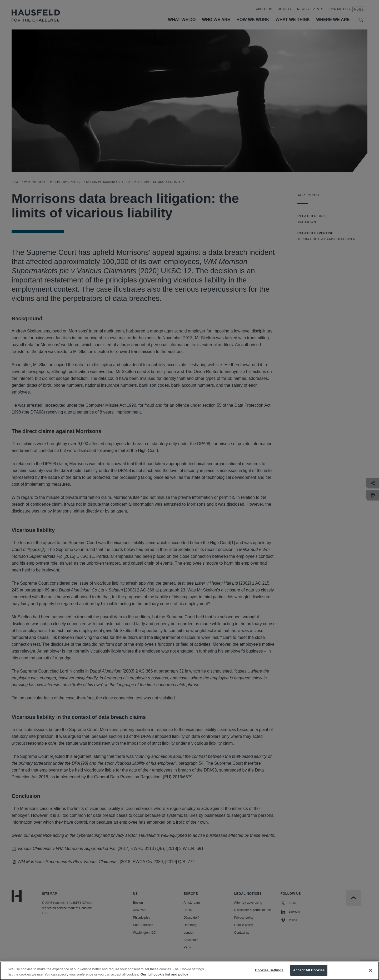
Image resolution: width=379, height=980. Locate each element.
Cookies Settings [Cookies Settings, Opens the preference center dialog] (269, 974)
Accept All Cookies (309, 974)
